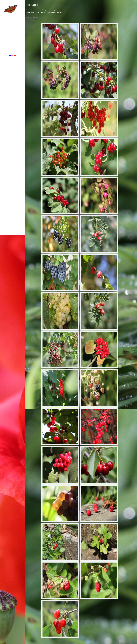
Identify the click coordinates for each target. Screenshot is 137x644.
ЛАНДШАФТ (12, 25)
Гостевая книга (12, 37)
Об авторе (12, 33)
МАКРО (12, 29)
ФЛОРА (12, 18)
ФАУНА (12, 22)
